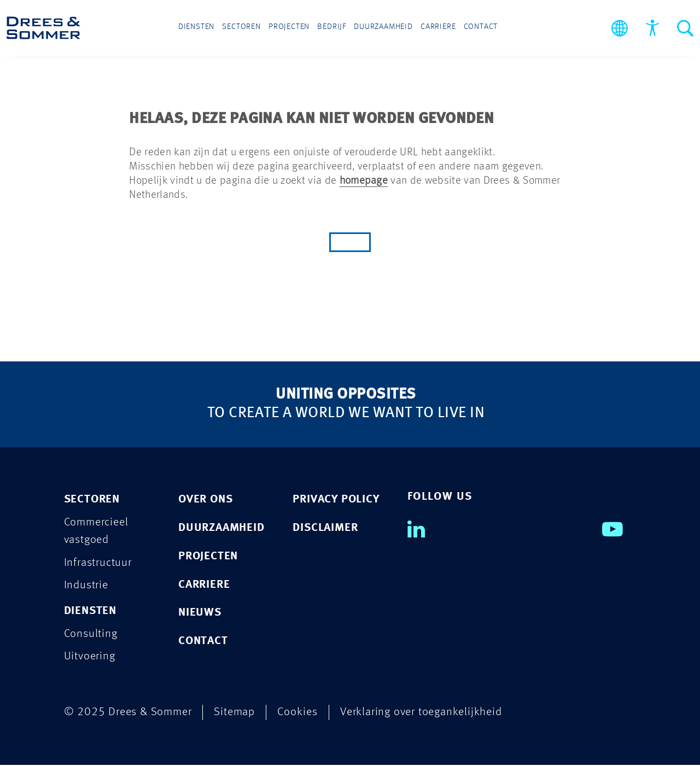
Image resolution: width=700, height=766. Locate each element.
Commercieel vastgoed (96, 531)
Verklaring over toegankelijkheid (421, 713)
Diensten (212, 28)
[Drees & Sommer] (43, 28)
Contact (465, 28)
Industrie (86, 586)
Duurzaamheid (378, 28)
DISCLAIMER (325, 528)
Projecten (294, 28)
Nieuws (200, 613)
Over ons (205, 499)
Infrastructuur (98, 563)
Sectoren (252, 28)
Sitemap (234, 713)
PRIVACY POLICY (336, 499)
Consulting (91, 635)
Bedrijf (332, 28)
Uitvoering (90, 657)
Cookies (297, 713)
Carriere (428, 28)
